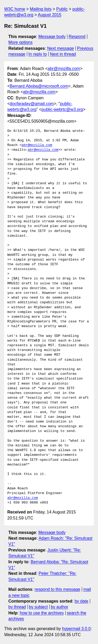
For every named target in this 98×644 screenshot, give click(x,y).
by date (81, 601)
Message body (52, 37)
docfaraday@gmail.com (32, 104)
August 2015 (50, 15)
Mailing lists (41, 9)
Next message (61, 48)
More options (21, 42)
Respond (77, 37)
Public (62, 9)
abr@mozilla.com (64, 69)
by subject (38, 607)
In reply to (38, 54)
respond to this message (57, 589)
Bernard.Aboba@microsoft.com (39, 86)
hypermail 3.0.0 (76, 629)
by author (59, 607)
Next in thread (63, 54)
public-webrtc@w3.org (62, 109)
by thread (17, 607)
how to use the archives (42, 613)
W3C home (15, 9)
